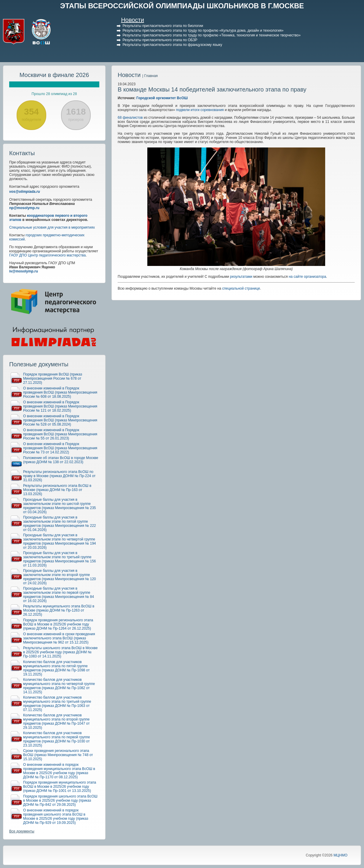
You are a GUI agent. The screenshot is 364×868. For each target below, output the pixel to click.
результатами (241, 277)
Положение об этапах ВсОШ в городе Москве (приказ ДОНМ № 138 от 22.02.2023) (61, 460)
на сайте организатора (307, 277)
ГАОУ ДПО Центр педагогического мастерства (47, 255)
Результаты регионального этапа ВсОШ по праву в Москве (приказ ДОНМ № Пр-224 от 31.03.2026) (59, 476)
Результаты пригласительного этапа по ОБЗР (160, 40)
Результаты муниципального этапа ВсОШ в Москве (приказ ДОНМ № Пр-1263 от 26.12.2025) (59, 610)
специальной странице (241, 288)
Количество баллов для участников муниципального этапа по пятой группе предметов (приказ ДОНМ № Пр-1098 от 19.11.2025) (56, 668)
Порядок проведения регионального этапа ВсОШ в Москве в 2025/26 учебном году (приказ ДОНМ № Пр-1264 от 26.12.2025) (58, 624)
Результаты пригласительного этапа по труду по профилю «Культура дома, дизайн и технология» (203, 31)
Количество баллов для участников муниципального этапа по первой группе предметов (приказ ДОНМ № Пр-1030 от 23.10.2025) (56, 739)
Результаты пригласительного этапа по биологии (163, 26)
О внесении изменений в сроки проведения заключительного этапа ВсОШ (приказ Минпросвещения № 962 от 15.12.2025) (59, 638)
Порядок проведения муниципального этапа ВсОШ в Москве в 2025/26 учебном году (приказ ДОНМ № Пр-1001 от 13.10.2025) (60, 787)
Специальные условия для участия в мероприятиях (52, 227)
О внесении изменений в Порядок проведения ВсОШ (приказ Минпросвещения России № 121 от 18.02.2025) (60, 406)
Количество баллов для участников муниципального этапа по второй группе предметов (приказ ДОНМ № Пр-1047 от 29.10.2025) (56, 721)
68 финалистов (130, 118)
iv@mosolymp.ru (24, 271)
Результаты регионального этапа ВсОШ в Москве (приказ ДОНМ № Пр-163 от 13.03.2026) (57, 490)
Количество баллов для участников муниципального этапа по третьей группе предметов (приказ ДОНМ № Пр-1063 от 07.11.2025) (57, 704)
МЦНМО (340, 855)
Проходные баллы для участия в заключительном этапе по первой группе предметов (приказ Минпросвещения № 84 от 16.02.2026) (59, 595)
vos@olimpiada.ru (25, 192)
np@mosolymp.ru (24, 208)
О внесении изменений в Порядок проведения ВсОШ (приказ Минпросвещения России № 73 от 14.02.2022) (60, 448)
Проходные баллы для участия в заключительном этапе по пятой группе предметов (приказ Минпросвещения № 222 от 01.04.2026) (60, 524)
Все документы (22, 831)
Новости (132, 20)
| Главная (150, 76)
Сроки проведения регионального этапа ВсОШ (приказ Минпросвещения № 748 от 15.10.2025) (58, 755)
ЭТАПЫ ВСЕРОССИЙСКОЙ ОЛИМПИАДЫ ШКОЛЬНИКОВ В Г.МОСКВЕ (182, 6)
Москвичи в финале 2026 (54, 75)
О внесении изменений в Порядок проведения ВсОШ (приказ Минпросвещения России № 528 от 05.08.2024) (60, 420)
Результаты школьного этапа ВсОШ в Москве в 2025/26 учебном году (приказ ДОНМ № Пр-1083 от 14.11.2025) (60, 652)
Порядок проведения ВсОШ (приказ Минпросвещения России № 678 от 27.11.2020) (53, 378)
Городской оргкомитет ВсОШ (162, 98)
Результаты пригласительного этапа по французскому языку (172, 45)
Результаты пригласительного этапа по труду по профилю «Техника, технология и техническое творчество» (211, 35)
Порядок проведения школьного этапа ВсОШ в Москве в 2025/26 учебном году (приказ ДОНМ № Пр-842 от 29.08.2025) (60, 800)
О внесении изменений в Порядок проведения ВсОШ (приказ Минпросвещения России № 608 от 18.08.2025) (60, 392)
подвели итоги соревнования (200, 110)
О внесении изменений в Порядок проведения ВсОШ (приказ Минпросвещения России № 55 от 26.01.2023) (60, 434)
